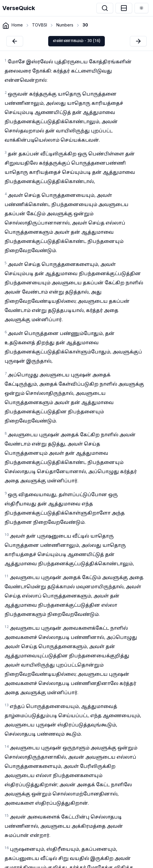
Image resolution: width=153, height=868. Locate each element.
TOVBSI (40, 25)
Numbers (65, 25)
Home (17, 25)
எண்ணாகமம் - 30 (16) (76, 41)
